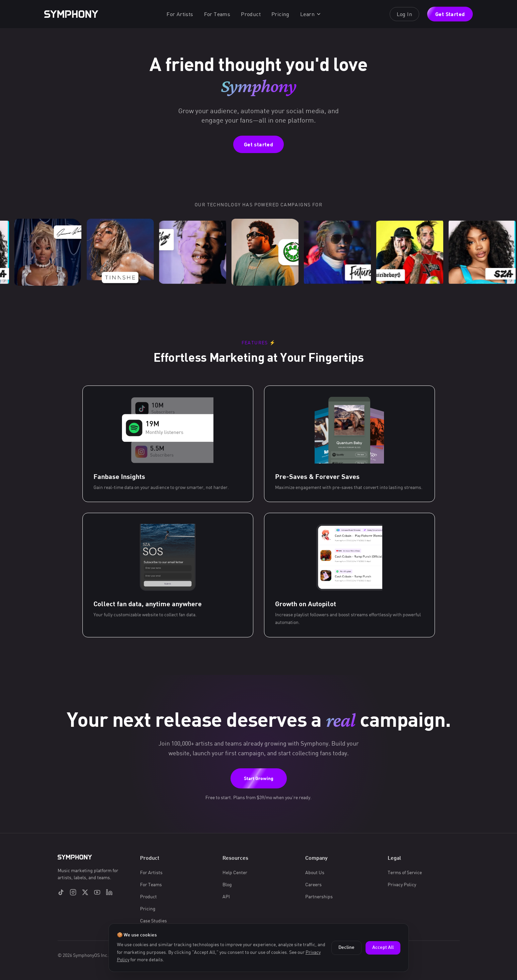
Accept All (383, 948)
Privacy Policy (402, 884)
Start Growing (259, 778)
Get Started (450, 14)
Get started (258, 144)
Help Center (235, 872)
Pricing (280, 14)
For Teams (217, 14)
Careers (313, 884)
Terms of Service (405, 872)
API (226, 896)
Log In (404, 14)
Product (251, 14)
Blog (227, 884)
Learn (311, 14)
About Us (315, 872)
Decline (346, 948)
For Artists (180, 14)
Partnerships (319, 896)
